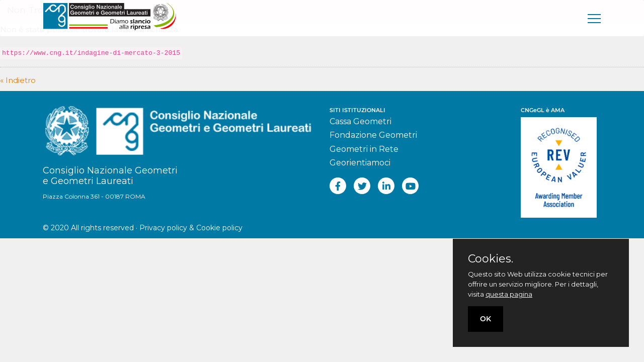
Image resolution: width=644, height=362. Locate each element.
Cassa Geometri (360, 121)
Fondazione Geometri (373, 135)
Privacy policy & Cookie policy (191, 228)
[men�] (595, 18)
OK (486, 319)
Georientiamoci (360, 163)
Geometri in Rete (364, 149)
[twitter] (362, 186)
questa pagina (509, 294)
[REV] (561, 162)
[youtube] (410, 186)
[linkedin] (386, 186)
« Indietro (18, 80)
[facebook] (338, 186)
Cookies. (491, 259)
